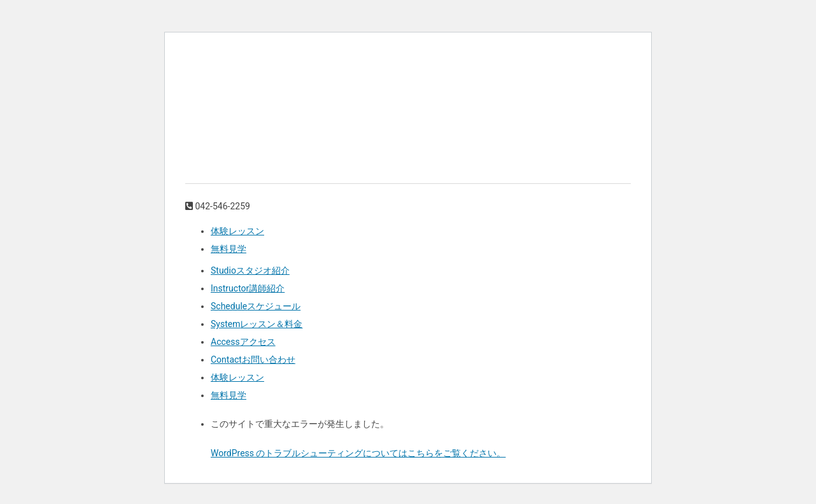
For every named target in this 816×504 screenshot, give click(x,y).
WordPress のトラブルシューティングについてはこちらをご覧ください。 (358, 453)
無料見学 (229, 249)
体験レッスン (237, 231)
